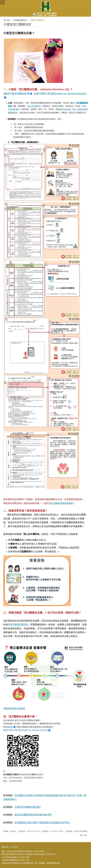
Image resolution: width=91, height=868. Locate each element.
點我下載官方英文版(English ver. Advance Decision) (26, 730)
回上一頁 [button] (83, 835)
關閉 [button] (2, 2)
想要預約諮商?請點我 (14, 708)
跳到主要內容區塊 (1, 1)
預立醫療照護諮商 (20, 20)
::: (1, 18)
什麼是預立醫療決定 (37, 20)
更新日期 (5, 847)
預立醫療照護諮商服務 (62, 503)
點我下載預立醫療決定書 (17, 94)
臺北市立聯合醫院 (45, 8)
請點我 (10, 727)
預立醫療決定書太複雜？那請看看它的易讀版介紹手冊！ (43, 823)
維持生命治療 (65, 109)
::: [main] (4, 20)
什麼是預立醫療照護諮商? (28, 807)
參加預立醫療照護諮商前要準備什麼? (33, 815)
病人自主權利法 (34, 106)
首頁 (8, 20)
